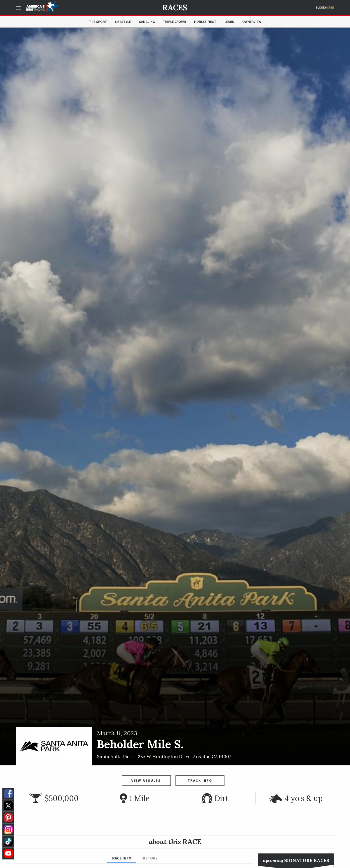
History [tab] (149, 858)
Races (175, 8)
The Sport (98, 22)
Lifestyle (123, 22)
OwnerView (252, 22)
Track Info (200, 780)
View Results (146, 780)
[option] (175, 396)
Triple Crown (174, 22)
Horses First (205, 22)
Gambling (147, 22)
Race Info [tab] (122, 858)
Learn (229, 22)
